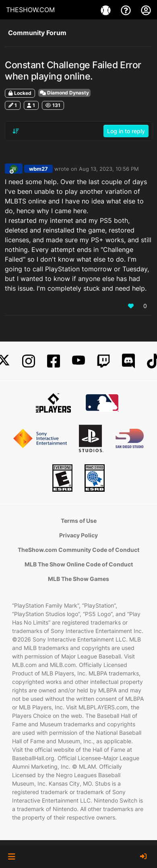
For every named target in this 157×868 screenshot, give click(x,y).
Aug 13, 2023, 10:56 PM (109, 169)
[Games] (107, 10)
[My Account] (146, 10)
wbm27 (38, 169)
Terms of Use (79, 521)
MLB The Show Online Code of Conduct (79, 564)
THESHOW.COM (30, 10)
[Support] (127, 10)
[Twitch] (103, 361)
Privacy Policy (78, 535)
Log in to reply (126, 131)
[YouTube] (78, 361)
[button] (11, 857)
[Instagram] (29, 361)
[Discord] (128, 361)
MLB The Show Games (78, 579)
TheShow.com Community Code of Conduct (78, 550)
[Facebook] (54, 361)
